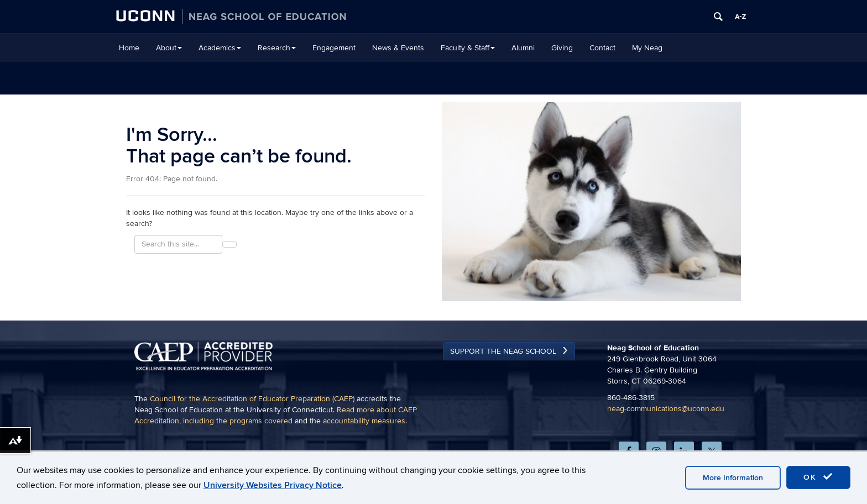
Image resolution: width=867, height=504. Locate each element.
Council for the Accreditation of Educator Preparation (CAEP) (252, 399)
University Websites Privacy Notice (273, 485)
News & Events (398, 48)
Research (277, 48)
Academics (220, 48)
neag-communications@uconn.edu (666, 409)
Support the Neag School (503, 351)
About (169, 48)
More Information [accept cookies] (733, 478)
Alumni (523, 48)
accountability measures (364, 421)
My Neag (647, 48)
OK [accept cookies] (818, 477)
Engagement (334, 48)
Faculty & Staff (468, 48)
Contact (602, 48)
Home (129, 48)
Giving (562, 48)
